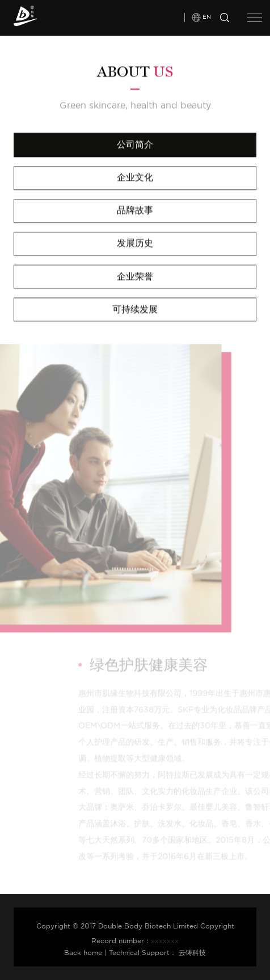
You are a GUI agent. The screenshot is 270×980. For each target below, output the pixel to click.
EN (207, 15)
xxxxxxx (165, 941)
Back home (83, 953)
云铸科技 (192, 953)
